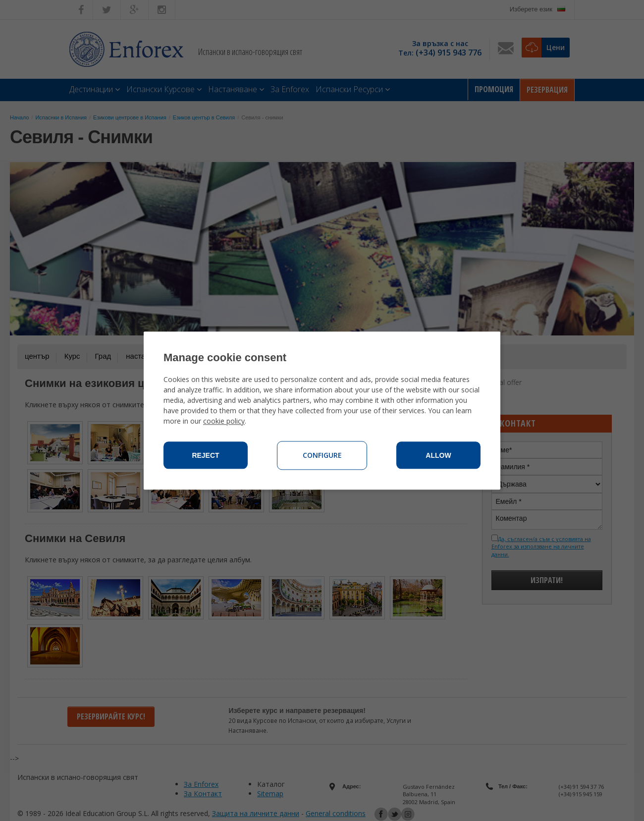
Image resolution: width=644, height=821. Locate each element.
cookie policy (224, 421)
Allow (438, 455)
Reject (205, 455)
